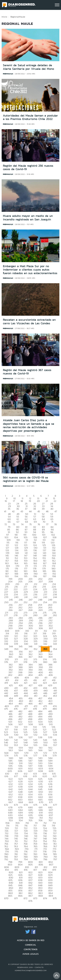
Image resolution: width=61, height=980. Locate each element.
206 (30, 581)
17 (14, 501)
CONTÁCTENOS (31, 949)
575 (16, 755)
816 (26, 870)
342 (45, 644)
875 (55, 898)
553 (16, 745)
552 (6, 745)
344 (11, 646)
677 (55, 805)
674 (26, 805)
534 (55, 735)
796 (45, 859)
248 (40, 600)
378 (25, 662)
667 (11, 802)
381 (55, 662)
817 (35, 870)
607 (30, 771)
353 (45, 649)
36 (18, 509)
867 (30, 896)
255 (55, 602)
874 (45, 898)
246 (21, 600)
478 (35, 709)
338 (6, 644)
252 (26, 602)
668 (21, 802)
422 (35, 683)
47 (56, 511)
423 (45, 683)
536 (21, 737)
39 (43, 509)
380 (45, 662)
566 (41, 750)
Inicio (4, 17)
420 (16, 683)
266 (11, 610)
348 (50, 646)
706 (41, 820)
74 (22, 524)
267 (20, 610)
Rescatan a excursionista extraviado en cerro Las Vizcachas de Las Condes (29, 322)
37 (26, 509)
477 (25, 709)
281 (45, 615)
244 (55, 597)
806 (41, 865)
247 (30, 600)
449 (16, 696)
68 (27, 522)
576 (26, 755)
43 (22, 511)
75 (30, 524)
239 (6, 597)
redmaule (8, 74)
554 (26, 745)
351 (26, 649)
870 (6, 898)
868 (41, 896)
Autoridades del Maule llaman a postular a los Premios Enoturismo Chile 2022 (30, 117)
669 (31, 802)
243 (45, 597)
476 (16, 709)
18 (22, 501)
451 (36, 696)
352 (35, 649)
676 (45, 805)
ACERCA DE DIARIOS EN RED (31, 940)
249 (50, 600)
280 (35, 615)
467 (41, 704)
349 (6, 649)
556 (45, 745)
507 (21, 724)
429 (50, 685)
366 (20, 657)
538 (40, 737)
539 (50, 737)
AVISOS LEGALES (30, 954)
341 (36, 644)
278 (16, 615)
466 (31, 704)
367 (30, 657)
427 (30, 685)
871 (16, 898)
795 (35, 859)
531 (26, 735)
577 (35, 755)
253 (35, 602)
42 (13, 511)
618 (25, 776)
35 (9, 509)
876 (30, 901)
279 (25, 615)
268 (30, 610)
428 (40, 685)
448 (6, 696)
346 (30, 646)
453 (55, 696)
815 (16, 870)
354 (55, 649)
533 (45, 735)
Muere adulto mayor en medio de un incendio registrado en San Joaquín (28, 218)
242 (35, 597)
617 (16, 776)
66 (9, 522)
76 (39, 524)
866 (20, 896)
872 (26, 898)
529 (6, 735)
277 (6, 615)
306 (41, 628)
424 (55, 683)
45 (39, 511)
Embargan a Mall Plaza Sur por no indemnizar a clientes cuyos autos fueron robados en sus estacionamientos (30, 270)
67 (18, 522)
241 (26, 597)
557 (55, 745)
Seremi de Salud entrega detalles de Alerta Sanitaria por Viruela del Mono (28, 67)
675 (35, 805)
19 (30, 501)
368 (40, 657)
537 (30, 737)
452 (45, 696)
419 (6, 683)
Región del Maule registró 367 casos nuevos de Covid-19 (27, 372)
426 (21, 685)
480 (55, 709)
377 (16, 662)
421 (26, 683)
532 (35, 735)
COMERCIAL (31, 945)
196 (35, 576)
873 (35, 898)
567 (50, 750)
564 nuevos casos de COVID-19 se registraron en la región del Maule (26, 479)
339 (16, 644)
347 (40, 646)
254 (45, 602)
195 (26, 576)
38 (35, 509)
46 (47, 511)
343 (55, 644)
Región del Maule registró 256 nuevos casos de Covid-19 (28, 167)
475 (6, 709)
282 (55, 615)
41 (5, 511)
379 (35, 662)
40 (52, 509)
